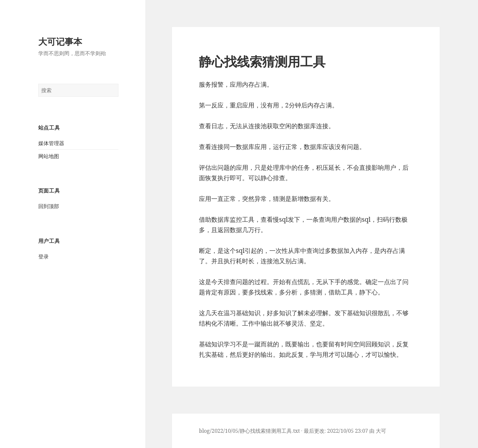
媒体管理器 (51, 143)
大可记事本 (60, 41)
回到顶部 (49, 206)
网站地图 (49, 156)
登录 (43, 256)
